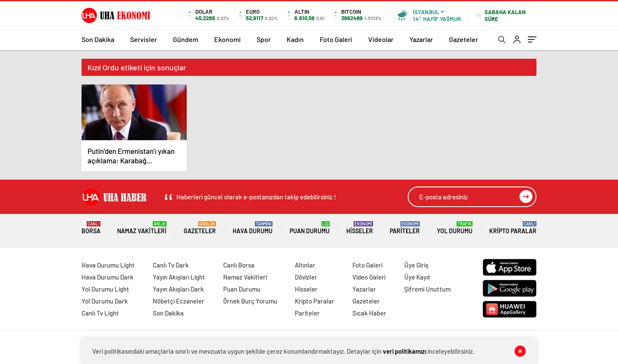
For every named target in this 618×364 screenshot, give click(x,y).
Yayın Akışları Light (179, 277)
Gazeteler (463, 39)
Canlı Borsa (239, 265)
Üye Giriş (416, 265)
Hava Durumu (253, 228)
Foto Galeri (336, 39)
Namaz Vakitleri (142, 228)
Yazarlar (421, 39)
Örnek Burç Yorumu (250, 301)
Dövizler (306, 277)
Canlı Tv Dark (171, 265)
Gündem (186, 39)
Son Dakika (98, 39)
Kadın (295, 39)
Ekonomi (227, 39)
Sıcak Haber (369, 313)
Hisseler (360, 228)
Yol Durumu (455, 228)
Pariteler (405, 228)
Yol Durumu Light (105, 289)
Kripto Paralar (513, 228)
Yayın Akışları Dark (178, 289)
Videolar (381, 39)
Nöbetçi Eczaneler (179, 301)
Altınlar (305, 265)
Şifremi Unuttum (427, 289)
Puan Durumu (310, 228)
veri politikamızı (404, 351)
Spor (264, 39)
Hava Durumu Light (108, 265)
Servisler (144, 39)
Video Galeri (369, 277)
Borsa (91, 228)
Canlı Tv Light (100, 313)
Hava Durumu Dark (108, 277)
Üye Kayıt (417, 277)
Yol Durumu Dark (105, 301)
